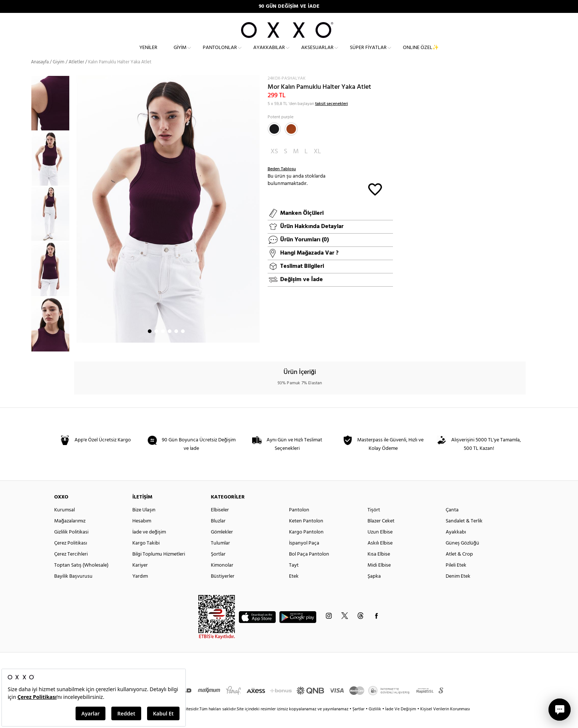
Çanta (452, 523)
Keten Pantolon (306, 534)
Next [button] (78, 222)
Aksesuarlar (317, 54)
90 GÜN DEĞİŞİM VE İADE (289, 6)
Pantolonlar (220, 54)
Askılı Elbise (380, 556)
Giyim (180, 54)
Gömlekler (222, 545)
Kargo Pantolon (306, 545)
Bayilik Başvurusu (73, 590)
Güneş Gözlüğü (462, 556)
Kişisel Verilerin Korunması (445, 722)
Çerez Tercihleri (71, 568)
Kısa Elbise (379, 568)
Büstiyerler (223, 590)
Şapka (374, 590)
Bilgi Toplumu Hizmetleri (159, 568)
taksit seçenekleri (332, 117)
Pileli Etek (456, 579)
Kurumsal (65, 523)
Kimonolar (222, 579)
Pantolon (299, 523)
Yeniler (148, 54)
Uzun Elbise (380, 545)
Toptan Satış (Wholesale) (81, 579)
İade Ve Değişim (401, 722)
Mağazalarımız (70, 534)
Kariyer (140, 579)
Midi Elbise (379, 579)
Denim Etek (458, 590)
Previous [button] (25, 227)
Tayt (294, 579)
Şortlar (218, 568)
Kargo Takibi (146, 556)
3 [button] (163, 344)
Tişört (374, 523)
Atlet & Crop (459, 568)
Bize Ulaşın (144, 523)
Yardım (140, 590)
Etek (294, 590)
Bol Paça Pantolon (309, 568)
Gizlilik (375, 722)
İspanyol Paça (304, 556)
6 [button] (183, 344)
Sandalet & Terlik (464, 534)
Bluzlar (218, 534)
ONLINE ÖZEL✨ (421, 54)
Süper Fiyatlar (368, 54)
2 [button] (156, 344)
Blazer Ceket (381, 534)
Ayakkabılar (269, 54)
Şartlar (359, 722)
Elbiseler (220, 523)
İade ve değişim (149, 545)
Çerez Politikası (71, 556)
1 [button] (150, 344)
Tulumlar (220, 556)
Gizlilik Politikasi (71, 545)
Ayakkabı (456, 545)
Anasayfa (40, 75)
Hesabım (142, 534)
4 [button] (170, 344)
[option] (53, 172)
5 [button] (176, 344)
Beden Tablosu (282, 182)
